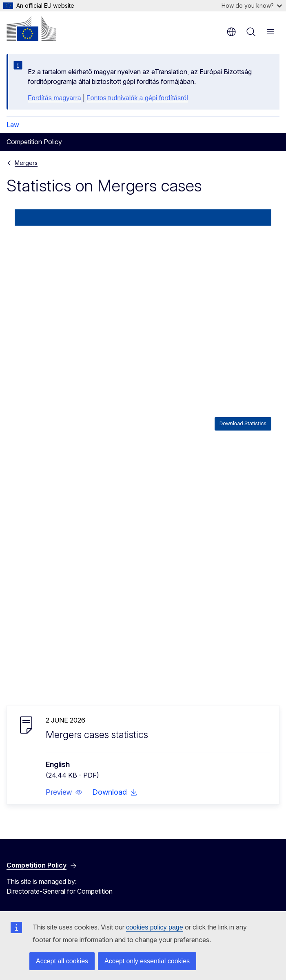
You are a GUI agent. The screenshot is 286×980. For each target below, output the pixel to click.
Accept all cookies (62, 961)
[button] (64, 792)
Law (13, 125)
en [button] (231, 32)
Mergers (26, 163)
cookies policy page (155, 927)
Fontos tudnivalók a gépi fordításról (137, 98)
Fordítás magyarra (54, 98)
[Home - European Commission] (31, 29)
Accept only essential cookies (147, 961)
